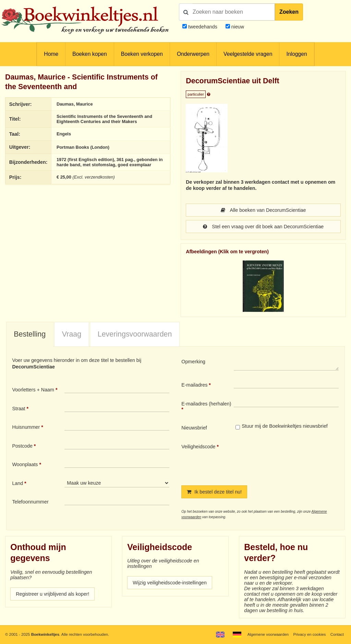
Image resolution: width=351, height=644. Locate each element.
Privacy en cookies (309, 634)
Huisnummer (26, 427)
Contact (337, 634)
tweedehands (203, 27)
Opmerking (193, 362)
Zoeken (289, 12)
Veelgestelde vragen (248, 54)
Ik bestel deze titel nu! (214, 492)
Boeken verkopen (142, 54)
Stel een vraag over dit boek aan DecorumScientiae (263, 227)
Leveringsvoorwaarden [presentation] (135, 334)
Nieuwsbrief (194, 428)
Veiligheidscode (198, 447)
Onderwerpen (193, 54)
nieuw (237, 27)
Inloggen (296, 54)
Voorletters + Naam (33, 390)
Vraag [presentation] (72, 334)
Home (51, 54)
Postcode (22, 446)
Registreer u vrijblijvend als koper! (52, 594)
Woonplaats (25, 464)
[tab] (30, 335)
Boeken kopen (89, 54)
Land (17, 483)
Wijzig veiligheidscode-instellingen (170, 583)
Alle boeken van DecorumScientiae (263, 210)
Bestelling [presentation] (30, 334)
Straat (19, 409)
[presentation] (291, 459)
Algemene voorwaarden (268, 634)
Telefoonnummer (30, 502)
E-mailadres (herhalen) (206, 404)
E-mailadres (194, 385)
